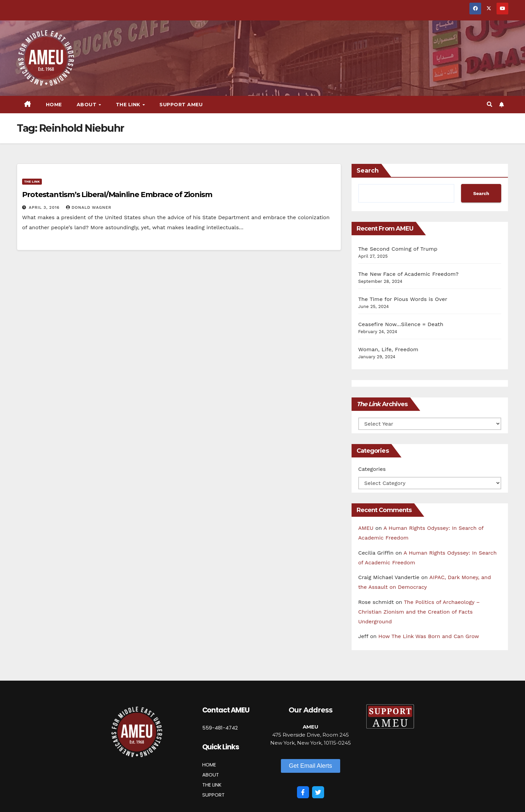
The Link (129, 105)
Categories (372, 469)
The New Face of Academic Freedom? (408, 274)
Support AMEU (181, 105)
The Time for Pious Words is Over (403, 299)
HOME (209, 765)
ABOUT (211, 775)
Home (54, 105)
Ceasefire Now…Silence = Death (401, 324)
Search (368, 171)
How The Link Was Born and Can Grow (429, 636)
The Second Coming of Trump (398, 249)
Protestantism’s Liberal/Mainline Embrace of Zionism (117, 195)
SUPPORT (213, 795)
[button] (490, 104)
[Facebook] (303, 792)
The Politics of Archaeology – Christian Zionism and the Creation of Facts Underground (419, 612)
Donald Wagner (89, 207)
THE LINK (212, 785)
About (87, 105)
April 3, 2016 (45, 207)
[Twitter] (318, 792)
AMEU (366, 528)
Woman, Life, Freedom (388, 349)
